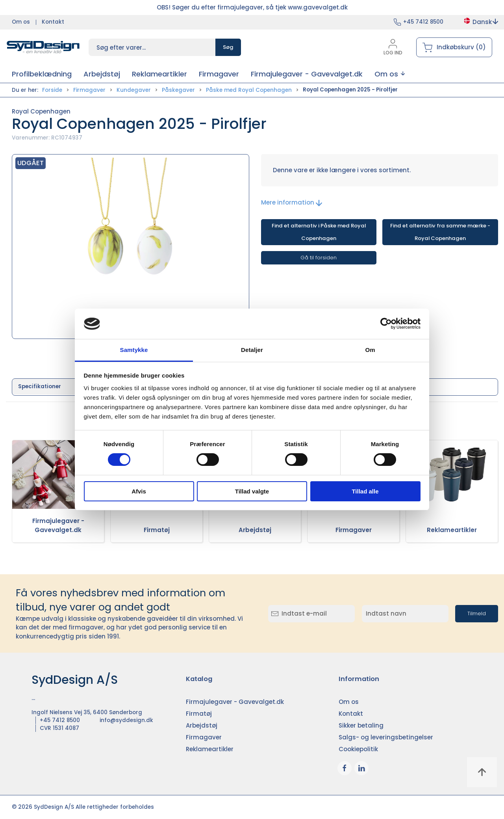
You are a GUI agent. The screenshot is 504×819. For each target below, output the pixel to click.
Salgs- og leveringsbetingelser (386, 737)
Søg (228, 47)
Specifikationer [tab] (40, 386)
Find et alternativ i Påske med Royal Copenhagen (319, 232)
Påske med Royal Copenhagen (249, 90)
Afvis (139, 491)
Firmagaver (89, 90)
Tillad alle (365, 491)
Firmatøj (157, 530)
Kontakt (53, 22)
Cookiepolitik (358, 749)
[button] (390, 74)
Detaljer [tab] (252, 350)
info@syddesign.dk (126, 720)
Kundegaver (134, 90)
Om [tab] (370, 350)
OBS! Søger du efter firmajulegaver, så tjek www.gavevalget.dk (252, 7)
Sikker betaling (361, 725)
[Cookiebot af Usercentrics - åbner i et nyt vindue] (386, 324)
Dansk (481, 22)
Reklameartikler (452, 530)
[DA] (43, 47)
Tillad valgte (252, 491)
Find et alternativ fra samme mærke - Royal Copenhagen (440, 232)
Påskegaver (178, 90)
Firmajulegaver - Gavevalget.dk (58, 525)
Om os (21, 22)
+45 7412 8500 (423, 22)
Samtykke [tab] (134, 350)
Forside (52, 90)
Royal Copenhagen (41, 111)
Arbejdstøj (255, 530)
